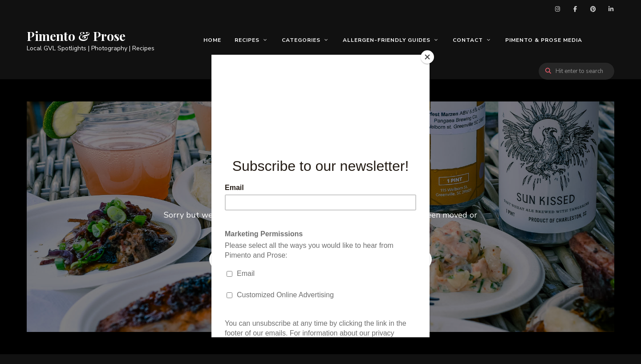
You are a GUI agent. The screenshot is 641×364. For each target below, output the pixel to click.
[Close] (427, 57)
